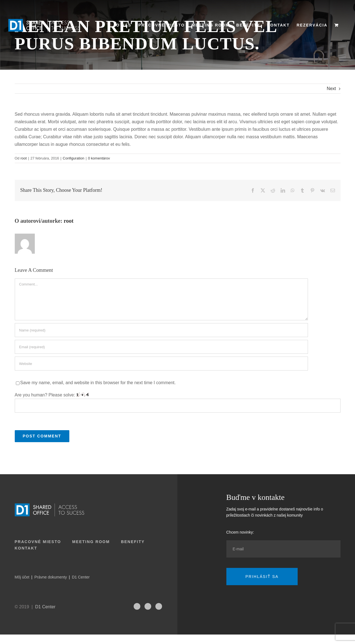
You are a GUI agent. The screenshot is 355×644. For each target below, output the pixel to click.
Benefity (133, 542)
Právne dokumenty (51, 577)
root (23, 158)
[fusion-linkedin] (148, 606)
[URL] (161, 364)
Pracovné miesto (38, 542)
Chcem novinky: (240, 532)
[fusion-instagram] (137, 606)
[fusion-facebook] (159, 606)
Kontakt (26, 548)
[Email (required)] (161, 347)
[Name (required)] (161, 330)
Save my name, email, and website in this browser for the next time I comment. (98, 383)
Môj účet (22, 577)
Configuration (73, 158)
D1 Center (81, 577)
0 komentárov (99, 158)
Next (331, 89)
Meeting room (91, 542)
